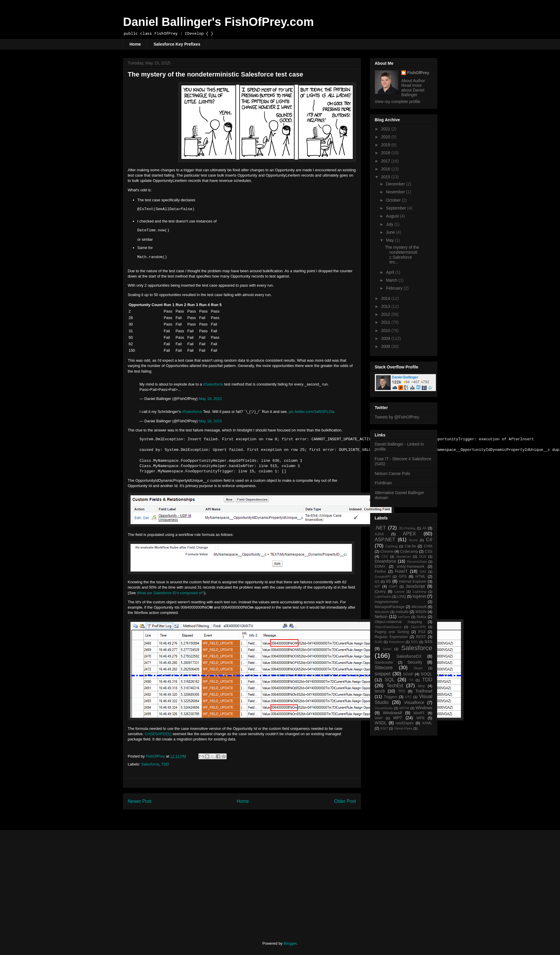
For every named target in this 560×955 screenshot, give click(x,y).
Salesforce (150, 764)
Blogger (290, 943)
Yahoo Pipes (403, 728)
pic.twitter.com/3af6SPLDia (311, 412)
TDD (165, 764)
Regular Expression (391, 637)
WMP (379, 718)
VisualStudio (384, 708)
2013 (386, 306)
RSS (414, 642)
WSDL (381, 723)
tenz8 (380, 691)
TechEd (395, 686)
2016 (386, 169)
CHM (428, 546)
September (397, 208)
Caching (391, 546)
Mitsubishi (382, 612)
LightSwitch (383, 597)
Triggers (390, 697)
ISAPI (393, 587)
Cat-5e (410, 546)
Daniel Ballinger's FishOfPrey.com (219, 22)
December (396, 184)
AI (424, 528)
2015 (386, 177)
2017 (386, 161)
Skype (418, 668)
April (391, 272)
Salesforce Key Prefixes (177, 44)
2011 (386, 322)
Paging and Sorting (392, 632)
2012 (386, 314)
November (396, 192)
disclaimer (404, 557)
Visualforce (414, 702)
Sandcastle (384, 662)
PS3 (422, 632)
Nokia (422, 617)
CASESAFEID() (158, 734)
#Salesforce (213, 384)
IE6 (377, 582)
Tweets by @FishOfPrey (397, 417)
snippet (383, 674)
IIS (388, 581)
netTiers (404, 617)
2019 (386, 145)
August (393, 216)
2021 (386, 129)
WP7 (398, 718)
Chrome (387, 552)
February (395, 288)
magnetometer (387, 602)
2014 (386, 298)
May (390, 240)
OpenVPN (418, 627)
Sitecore (384, 668)
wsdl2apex (405, 723)
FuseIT (401, 571)
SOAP (408, 674)
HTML (420, 577)
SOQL (427, 674)
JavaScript (415, 586)
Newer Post (140, 801)
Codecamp (409, 552)
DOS (423, 557)
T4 (411, 680)
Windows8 (393, 713)
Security (415, 662)
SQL (390, 680)
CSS (429, 552)
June (391, 232)
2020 (386, 137)
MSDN (421, 612)
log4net (419, 596)
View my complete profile (398, 102)
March (392, 280)
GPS (403, 577)
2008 (386, 346)
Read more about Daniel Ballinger (413, 90)
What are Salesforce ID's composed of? (171, 593)
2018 (386, 153)
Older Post (345, 801)
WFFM (404, 708)
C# (429, 540)
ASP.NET (385, 540)
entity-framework (411, 567)
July (390, 224)
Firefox (381, 572)
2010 (386, 330)
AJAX (380, 534)
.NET (380, 528)
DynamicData (417, 562)
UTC (408, 697)
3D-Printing (407, 528)
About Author (413, 81)
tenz (422, 686)
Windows (424, 708)
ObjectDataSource (388, 627)
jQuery (380, 592)
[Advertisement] (172, 881)
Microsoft (419, 607)
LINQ (402, 597)
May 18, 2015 (210, 399)
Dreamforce (386, 561)
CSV (385, 557)
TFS (402, 691)
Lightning (419, 592)
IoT (377, 587)
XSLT (384, 728)
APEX (409, 534)
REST (421, 637)
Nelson (381, 617)
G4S (423, 572)
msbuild (402, 612)
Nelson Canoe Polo (393, 474)
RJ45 (379, 642)
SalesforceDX (409, 656)
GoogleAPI (383, 577)
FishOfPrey (418, 73)
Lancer (399, 592)
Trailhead (424, 691)
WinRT (419, 713)
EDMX (380, 567)
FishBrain (383, 483)
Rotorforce (397, 642)
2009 (386, 338)
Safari (387, 649)
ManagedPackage (390, 607)
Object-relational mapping (398, 622)
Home (135, 44)
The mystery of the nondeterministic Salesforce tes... (402, 255)
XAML (427, 723)
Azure (413, 540)
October (394, 200)
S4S (428, 642)
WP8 (420, 718)
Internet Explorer (413, 582)
